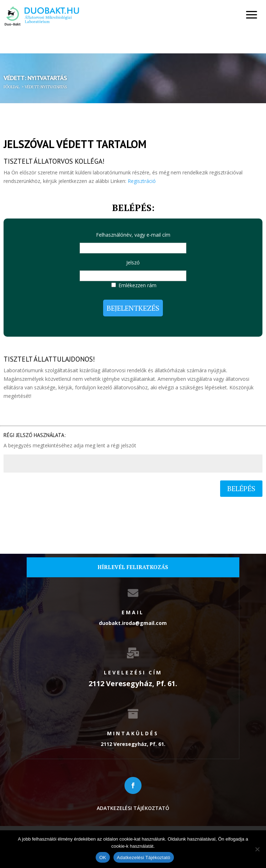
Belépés (241, 488)
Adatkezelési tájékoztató (133, 808)
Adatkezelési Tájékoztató (144, 858)
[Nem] (257, 849)
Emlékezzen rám (137, 285)
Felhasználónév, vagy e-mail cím (133, 235)
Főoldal (11, 87)
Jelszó (133, 262)
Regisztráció (142, 181)
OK (103, 858)
